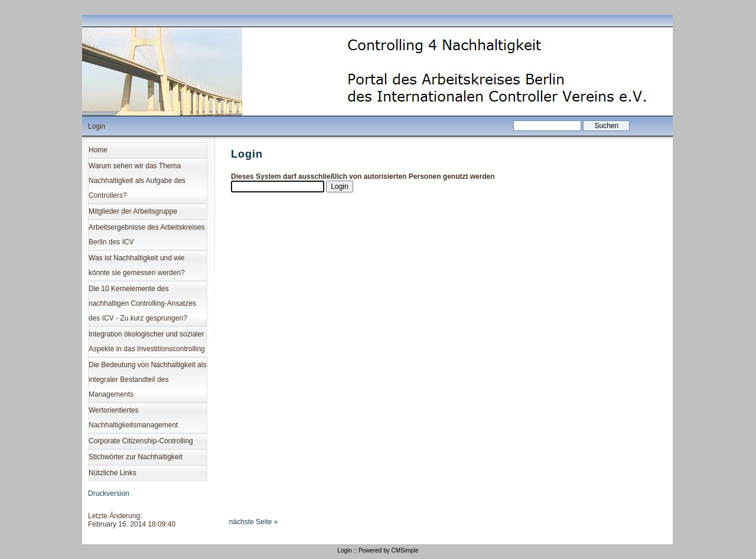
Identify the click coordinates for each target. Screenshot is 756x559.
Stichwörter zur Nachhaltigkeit (136, 457)
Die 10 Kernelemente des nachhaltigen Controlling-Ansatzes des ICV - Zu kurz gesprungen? (142, 303)
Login (344, 550)
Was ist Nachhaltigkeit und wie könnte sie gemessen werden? (137, 265)
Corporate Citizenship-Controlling (141, 441)
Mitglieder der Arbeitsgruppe (133, 211)
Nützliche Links (113, 473)
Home (98, 150)
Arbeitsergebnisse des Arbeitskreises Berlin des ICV (147, 235)
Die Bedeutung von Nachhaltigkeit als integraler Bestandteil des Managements (147, 380)
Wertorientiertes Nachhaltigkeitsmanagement (133, 418)
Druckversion (109, 493)
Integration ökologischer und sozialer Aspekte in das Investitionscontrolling (147, 341)
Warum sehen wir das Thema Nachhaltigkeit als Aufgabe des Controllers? (137, 181)
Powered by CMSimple (389, 550)
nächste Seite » (254, 522)
